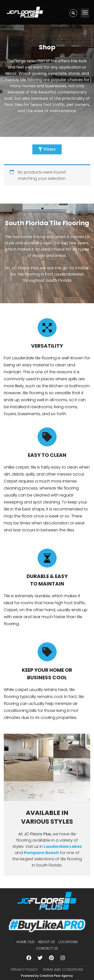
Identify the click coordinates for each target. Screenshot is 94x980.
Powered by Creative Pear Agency (47, 976)
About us (46, 942)
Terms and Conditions (63, 970)
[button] (85, 13)
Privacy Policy (24, 970)
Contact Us (47, 948)
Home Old (26, 942)
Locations (68, 942)
